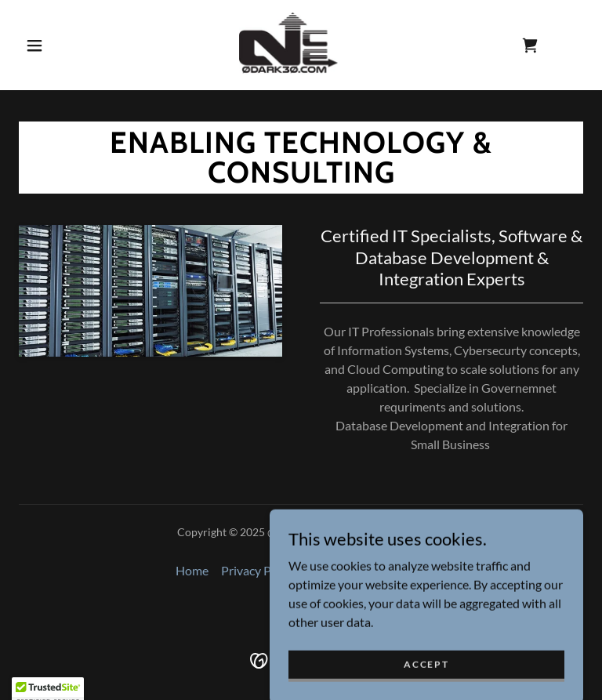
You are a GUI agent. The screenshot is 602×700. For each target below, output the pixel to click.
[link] (288, 44)
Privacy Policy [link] (259, 570)
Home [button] (192, 570)
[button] (34, 45)
